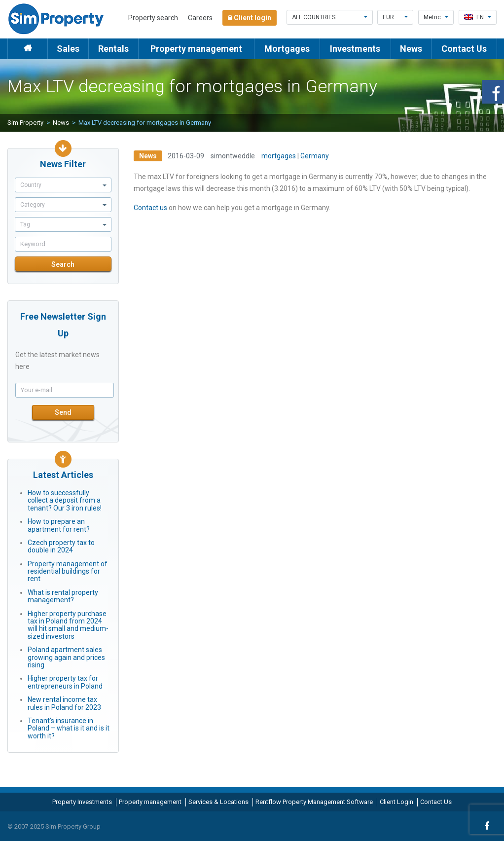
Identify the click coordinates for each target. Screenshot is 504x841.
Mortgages (287, 49)
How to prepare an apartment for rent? (59, 525)
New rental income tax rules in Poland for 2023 (64, 703)
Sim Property (25, 123)
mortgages (279, 156)
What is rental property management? (63, 596)
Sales (68, 49)
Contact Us (464, 49)
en (478, 17)
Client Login (396, 802)
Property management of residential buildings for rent (68, 571)
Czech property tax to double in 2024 (61, 546)
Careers (200, 18)
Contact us (150, 208)
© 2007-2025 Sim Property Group (54, 826)
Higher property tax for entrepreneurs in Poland (65, 682)
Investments (355, 49)
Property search (153, 18)
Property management (196, 49)
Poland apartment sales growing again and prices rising (66, 657)
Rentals (113, 49)
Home (28, 49)
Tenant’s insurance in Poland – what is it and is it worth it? (69, 728)
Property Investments (82, 802)
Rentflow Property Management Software (314, 802)
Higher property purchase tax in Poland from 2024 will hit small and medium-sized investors (68, 625)
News (411, 49)
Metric (436, 17)
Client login (250, 18)
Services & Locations (218, 802)
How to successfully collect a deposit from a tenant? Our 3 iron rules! (65, 500)
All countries (330, 17)
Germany (315, 156)
